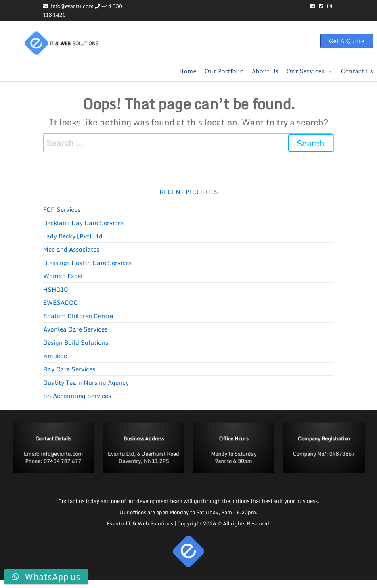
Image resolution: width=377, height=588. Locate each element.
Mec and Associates (71, 249)
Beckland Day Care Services (83, 223)
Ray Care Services (69, 369)
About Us (265, 71)
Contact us (357, 71)
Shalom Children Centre (78, 316)
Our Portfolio (224, 71)
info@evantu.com (72, 6)
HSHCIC (56, 289)
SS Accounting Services (77, 396)
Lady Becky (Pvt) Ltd (73, 236)
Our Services (306, 71)
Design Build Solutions (76, 342)
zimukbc (55, 356)
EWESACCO (61, 302)
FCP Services (62, 209)
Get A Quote (347, 41)
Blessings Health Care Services (87, 263)
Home (188, 71)
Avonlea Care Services (75, 329)
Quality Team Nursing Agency (86, 382)
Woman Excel (63, 276)
